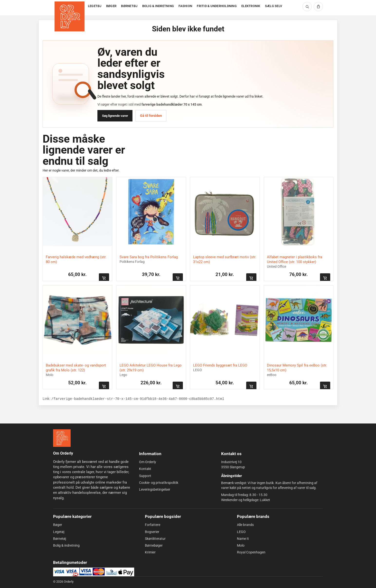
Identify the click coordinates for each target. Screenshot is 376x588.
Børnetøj (60, 539)
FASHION (185, 6)
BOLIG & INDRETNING (158, 6)
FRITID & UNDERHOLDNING (217, 6)
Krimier (150, 552)
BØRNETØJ (129, 6)
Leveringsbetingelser (155, 489)
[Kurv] (318, 7)
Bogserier (152, 532)
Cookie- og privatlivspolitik (159, 483)
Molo (241, 545)
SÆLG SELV (273, 6)
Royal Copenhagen (251, 552)
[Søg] (307, 7)
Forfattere (153, 525)
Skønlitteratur (155, 539)
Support (145, 476)
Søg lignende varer (115, 116)
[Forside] (70, 8)
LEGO (241, 532)
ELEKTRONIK (251, 6)
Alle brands (245, 525)
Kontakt (145, 469)
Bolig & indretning (66, 545)
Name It (243, 539)
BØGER (111, 6)
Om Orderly (148, 462)
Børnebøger (154, 545)
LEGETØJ (95, 6)
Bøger (58, 525)
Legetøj (59, 532)
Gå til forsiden (151, 116)
